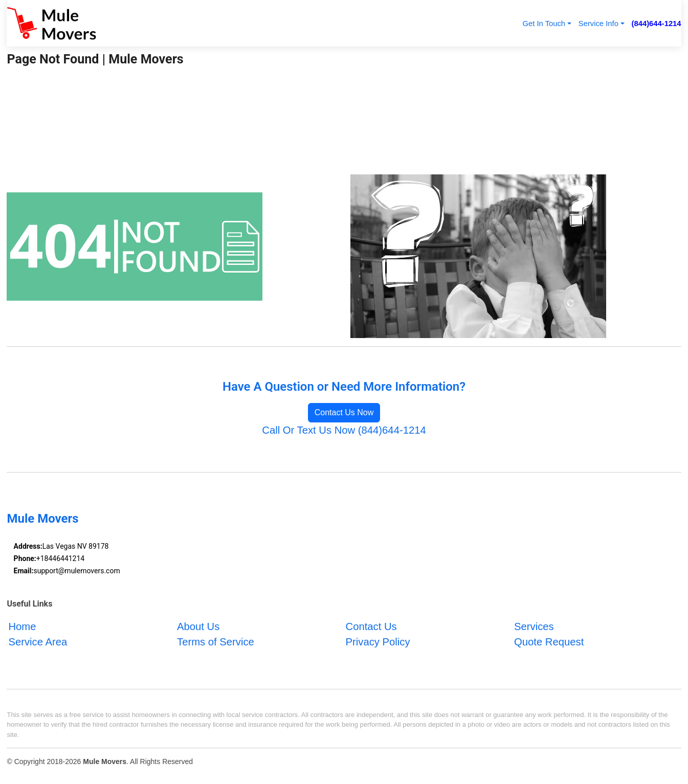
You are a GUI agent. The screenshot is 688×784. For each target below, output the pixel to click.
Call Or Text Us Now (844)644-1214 (344, 430)
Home (22, 626)
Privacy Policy (378, 642)
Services (534, 626)
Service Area (38, 642)
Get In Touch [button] (544, 24)
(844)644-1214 (657, 24)
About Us (198, 626)
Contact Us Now (344, 412)
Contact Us (371, 626)
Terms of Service (216, 642)
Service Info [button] (598, 24)
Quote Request (549, 642)
